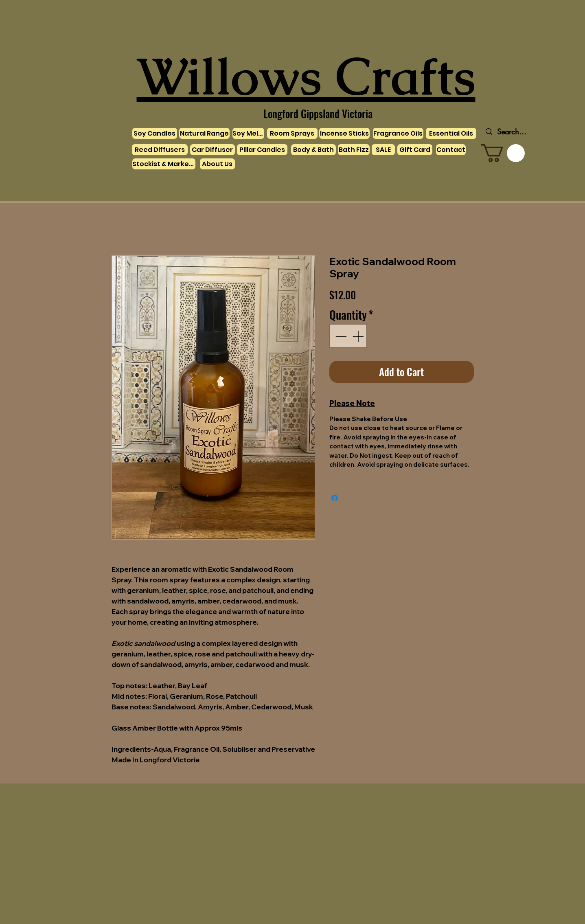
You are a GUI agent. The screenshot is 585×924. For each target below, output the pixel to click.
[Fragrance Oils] (398, 133)
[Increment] (359, 336)
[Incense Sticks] (344, 133)
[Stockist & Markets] (164, 164)
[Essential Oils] (451, 133)
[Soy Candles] (155, 133)
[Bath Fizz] (354, 150)
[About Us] (217, 164)
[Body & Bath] (313, 150)
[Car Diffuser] (213, 150)
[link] (503, 153)
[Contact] (451, 150)
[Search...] (512, 132)
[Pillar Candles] (262, 150)
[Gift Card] (415, 150)
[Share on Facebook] (335, 498)
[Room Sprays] (292, 133)
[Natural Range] (204, 133)
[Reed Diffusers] (160, 150)
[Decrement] (340, 336)
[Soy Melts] (248, 133)
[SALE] (383, 150)
